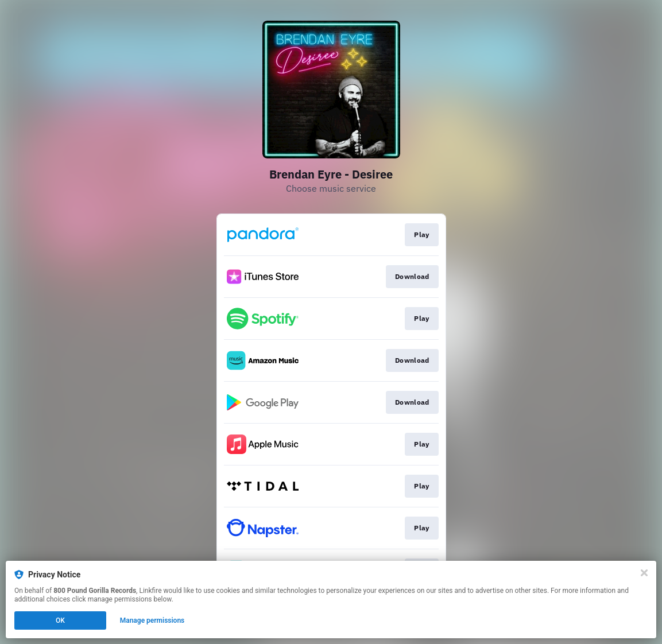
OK (60, 620)
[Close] (644, 573)
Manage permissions (152, 620)
